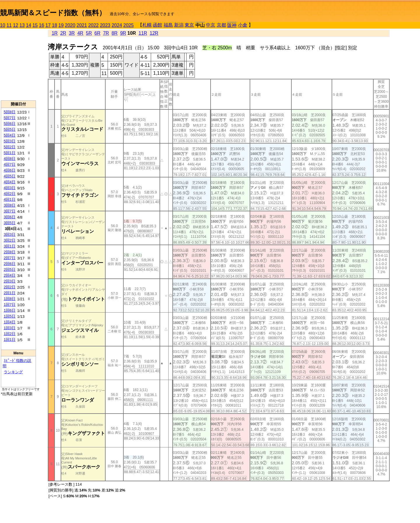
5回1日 (10, 153)
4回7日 (10, 164)
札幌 (147, 25)
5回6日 (10, 124)
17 (48, 25)
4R (80, 33)
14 (29, 25)
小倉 (243, 25)
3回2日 (10, 240)
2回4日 (10, 275)
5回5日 (10, 129)
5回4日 (10, 135)
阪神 (232, 25)
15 (35, 25)
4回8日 (10, 159)
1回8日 (10, 299)
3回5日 (10, 223)
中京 (211, 25)
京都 (221, 25)
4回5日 (10, 176)
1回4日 (10, 322)
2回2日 (10, 287)
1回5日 (10, 316)
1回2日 (10, 334)
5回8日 (10, 112)
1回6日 (10, 310)
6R (97, 33)
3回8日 (10, 205)
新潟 (179, 25)
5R (89, 33)
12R (154, 33)
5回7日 (10, 118)
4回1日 (10, 199)
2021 (82, 25)
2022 (94, 25)
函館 (157, 25)
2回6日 (10, 264)
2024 (117, 25)
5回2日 (10, 147)
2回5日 (10, 270)
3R (72, 33)
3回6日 (10, 217)
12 (16, 25)
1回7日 (10, 305)
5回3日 (10, 141)
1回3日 (10, 328)
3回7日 (10, 211)
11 (9, 25)
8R (115, 33)
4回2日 (10, 194)
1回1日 (10, 340)
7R (106, 33)
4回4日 (10, 182)
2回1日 (10, 293)
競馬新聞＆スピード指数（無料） (53, 13)
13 (22, 25)
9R (123, 33)
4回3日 (10, 188)
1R (55, 33)
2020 (70, 25)
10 (3, 25)
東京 (189, 25)
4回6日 (10, 170)
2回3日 (10, 281)
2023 (105, 25)
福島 (168, 25)
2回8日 (10, 252)
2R (63, 33)
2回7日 (10, 258)
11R (143, 33)
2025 (129, 25)
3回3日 (10, 235)
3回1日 (10, 246)
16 (42, 25)
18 (55, 25)
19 (61, 25)
